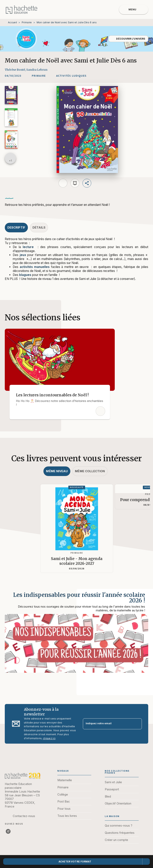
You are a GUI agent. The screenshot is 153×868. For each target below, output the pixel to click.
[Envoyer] (137, 724)
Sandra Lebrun (37, 70)
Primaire (27, 22)
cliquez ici (49, 738)
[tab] (16, 228)
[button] (128, 39)
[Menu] (134, 10)
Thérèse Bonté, (16, 70)
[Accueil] (22, 9)
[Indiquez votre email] (107, 724)
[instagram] (8, 831)
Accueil (12, 22)
